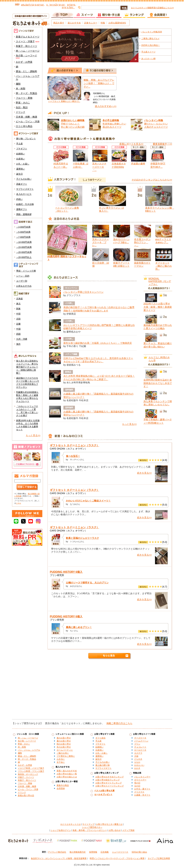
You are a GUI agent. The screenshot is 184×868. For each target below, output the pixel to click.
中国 (18, 329)
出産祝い (21, 159)
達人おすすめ (74, 23)
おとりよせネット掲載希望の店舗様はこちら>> (152, 8)
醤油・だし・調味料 (26, 71)
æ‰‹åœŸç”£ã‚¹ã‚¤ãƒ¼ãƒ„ (33, 5)
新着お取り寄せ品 (26, 795)
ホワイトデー (140, 780)
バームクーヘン (141, 741)
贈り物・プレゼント (26, 139)
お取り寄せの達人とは (67, 777)
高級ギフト (22, 184)
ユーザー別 (22, 281)
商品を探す (59, 23)
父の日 (137, 786)
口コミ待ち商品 (24, 126)
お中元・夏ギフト (142, 789)
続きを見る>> (144, 473)
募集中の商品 (63, 785)
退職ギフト (22, 209)
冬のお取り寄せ (64, 747)
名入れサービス (24, 194)
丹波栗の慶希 (138, 164)
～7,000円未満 (23, 237)
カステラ (138, 753)
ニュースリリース (120, 852)
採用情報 (93, 852)
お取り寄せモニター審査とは (109, 824)
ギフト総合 (101, 738)
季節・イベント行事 (26, 271)
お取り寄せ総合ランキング (108, 780)
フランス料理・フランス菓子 (31, 771)
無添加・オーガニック (28, 774)
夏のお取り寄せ (64, 741)
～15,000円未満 (24, 247)
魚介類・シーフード (26, 56)
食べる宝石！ (73, 456)
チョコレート (140, 747)
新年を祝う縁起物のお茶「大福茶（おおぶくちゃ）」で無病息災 (98, 343)
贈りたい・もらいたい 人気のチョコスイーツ (156, 124)
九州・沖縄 (22, 339)
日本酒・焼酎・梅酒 (26, 117)
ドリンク (21, 112)
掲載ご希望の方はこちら (119, 723)
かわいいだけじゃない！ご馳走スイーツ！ (88, 501)
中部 (18, 314)
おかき (137, 768)
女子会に (61, 762)
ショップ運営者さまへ (92, 827)
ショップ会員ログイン (61, 830)
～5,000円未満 (23, 232)
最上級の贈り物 (103, 765)
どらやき (138, 759)
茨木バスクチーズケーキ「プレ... (101, 242)
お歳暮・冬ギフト (142, 795)
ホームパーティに (65, 750)
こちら (19, 503)
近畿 (18, 324)
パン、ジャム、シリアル (29, 750)
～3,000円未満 (23, 227)
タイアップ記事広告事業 (159, 858)
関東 (18, 309)
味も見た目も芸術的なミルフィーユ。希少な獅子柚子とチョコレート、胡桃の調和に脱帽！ (27, 367)
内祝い (19, 199)
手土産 (19, 144)
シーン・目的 (23, 276)
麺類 (18, 84)
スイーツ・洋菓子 (25, 41)
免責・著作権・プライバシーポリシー (90, 830)
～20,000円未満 (24, 252)
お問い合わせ (115, 830)
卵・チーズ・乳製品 (26, 93)
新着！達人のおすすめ (67, 771)
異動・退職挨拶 (24, 214)
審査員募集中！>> (162, 144)
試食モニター (91, 23)
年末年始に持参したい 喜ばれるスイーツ (114, 124)
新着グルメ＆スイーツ (28, 37)
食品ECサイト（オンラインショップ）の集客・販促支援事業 (59, 858)
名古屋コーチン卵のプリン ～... (142, 242)
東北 (18, 304)
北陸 (18, 319)
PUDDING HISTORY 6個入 (66, 572)
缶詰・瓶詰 (22, 107)
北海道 (19, 299)
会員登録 (61, 788)
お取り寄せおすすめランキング (110, 777)
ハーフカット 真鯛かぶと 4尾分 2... (64, 101)
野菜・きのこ (23, 103)
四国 (18, 334)
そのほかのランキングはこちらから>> (152, 180)
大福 (136, 756)
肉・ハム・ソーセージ (28, 51)
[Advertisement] (92, 691)
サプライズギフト (25, 189)
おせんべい (139, 765)
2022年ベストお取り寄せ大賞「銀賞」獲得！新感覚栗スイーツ (158, 307)
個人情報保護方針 (78, 852)
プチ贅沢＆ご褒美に (66, 756)
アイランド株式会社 (57, 852)
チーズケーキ (140, 738)
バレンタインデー (142, 777)
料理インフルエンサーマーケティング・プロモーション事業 (117, 858)
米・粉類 (21, 89)
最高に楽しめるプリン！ (79, 627)
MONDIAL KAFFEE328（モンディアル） (160, 281)
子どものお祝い (24, 179)
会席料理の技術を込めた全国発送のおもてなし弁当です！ (158, 383)
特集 (103, 23)
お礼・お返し (23, 164)
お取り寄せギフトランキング (109, 783)
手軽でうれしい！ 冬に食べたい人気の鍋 (73, 124)
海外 (18, 344)
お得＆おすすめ (24, 286)
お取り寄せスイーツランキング (110, 786)
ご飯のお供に (63, 753)
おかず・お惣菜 (24, 62)
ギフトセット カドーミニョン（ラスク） (75, 445)
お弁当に (61, 759)
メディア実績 (128, 830)
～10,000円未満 (24, 242)
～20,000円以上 (24, 257)
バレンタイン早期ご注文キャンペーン (83, 292)
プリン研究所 (57, 575)
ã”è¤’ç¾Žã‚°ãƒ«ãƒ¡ (56, 5)
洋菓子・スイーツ (26, 777)
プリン (137, 744)
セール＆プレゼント (103, 794)
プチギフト (22, 149)
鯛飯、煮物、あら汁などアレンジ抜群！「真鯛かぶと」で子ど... (99, 83)
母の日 (137, 783)
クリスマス (139, 792)
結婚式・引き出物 (25, 204)
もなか (137, 762)
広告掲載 (105, 852)
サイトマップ (88, 824)
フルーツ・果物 (24, 98)
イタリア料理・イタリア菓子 (31, 768)
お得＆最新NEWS (117, 23)
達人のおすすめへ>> (106, 106)
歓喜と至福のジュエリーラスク (82, 538)
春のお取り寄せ (64, 738)
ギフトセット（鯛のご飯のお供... (164, 266)
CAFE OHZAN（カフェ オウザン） (68, 449)
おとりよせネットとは (70, 824)
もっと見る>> (33, 435)
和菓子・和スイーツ (26, 46)
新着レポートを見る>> (131, 144)
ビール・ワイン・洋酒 (28, 121)
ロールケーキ (140, 750)
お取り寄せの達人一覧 (67, 774)
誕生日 (19, 174)
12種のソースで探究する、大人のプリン (87, 583)
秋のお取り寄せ (64, 744)
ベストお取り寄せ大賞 (104, 791)
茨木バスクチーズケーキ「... (99, 167)
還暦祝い (21, 169)
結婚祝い (21, 154)
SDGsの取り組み (139, 852)
